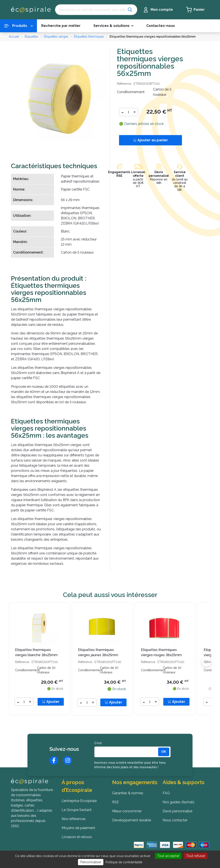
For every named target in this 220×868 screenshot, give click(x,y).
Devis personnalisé (159, 174)
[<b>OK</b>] (164, 752)
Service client (180, 174)
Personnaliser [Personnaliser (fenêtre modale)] (91, 862)
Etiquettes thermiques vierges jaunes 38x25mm (98, 652)
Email (98, 743)
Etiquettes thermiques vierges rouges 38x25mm (161, 652)
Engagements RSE (119, 174)
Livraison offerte (138, 174)
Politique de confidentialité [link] (124, 862)
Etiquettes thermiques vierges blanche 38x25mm (36, 652)
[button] (113, 26)
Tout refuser (196, 856)
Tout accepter (168, 856)
